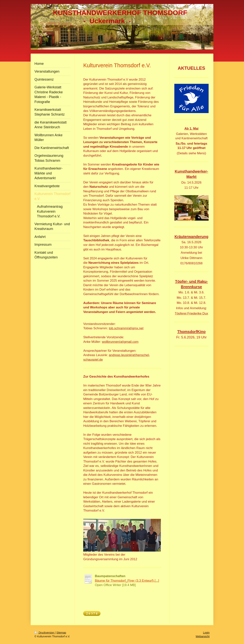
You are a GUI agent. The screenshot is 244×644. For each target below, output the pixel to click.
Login (206, 633)
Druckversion (45, 633)
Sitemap (61, 633)
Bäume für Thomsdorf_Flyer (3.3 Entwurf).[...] (127, 581)
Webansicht (203, 636)
